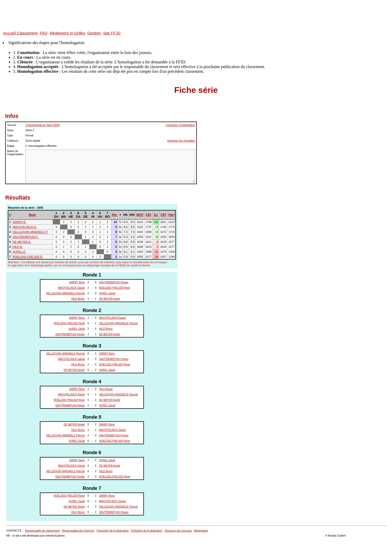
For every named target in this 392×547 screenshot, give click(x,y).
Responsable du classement (42, 531)
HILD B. (18, 247)
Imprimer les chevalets (181, 141)
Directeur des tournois (178, 531)
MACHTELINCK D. (25, 227)
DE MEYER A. (22, 242)
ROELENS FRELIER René (115, 288)
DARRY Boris (77, 282)
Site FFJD (112, 33)
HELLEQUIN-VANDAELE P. (30, 232)
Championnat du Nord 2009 (42, 125)
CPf (163, 215)
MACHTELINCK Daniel (72, 288)
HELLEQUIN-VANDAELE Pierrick (66, 293)
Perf (171, 215)
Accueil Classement (20, 33)
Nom (32, 215)
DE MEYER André (110, 299)
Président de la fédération (147, 531)
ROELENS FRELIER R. (28, 257)
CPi (148, 215)
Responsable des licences (78, 531)
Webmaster (201, 531)
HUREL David (107, 293)
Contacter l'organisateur (180, 125)
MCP (140, 215)
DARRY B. (20, 222)
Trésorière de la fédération (112, 531)
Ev (156, 215)
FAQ (44, 33)
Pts (115, 215)
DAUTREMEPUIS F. (26, 237)
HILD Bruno (78, 299)
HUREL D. (19, 252)
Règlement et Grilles (68, 33)
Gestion (94, 33)
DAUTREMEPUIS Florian (114, 282)
